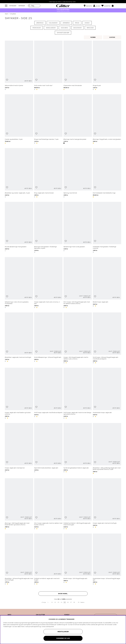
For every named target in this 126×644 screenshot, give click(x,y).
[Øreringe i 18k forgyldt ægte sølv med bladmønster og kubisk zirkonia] (19, 504)
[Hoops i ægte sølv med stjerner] (19, 449)
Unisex (87, 23)
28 (74, 602)
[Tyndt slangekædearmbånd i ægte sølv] (78, 449)
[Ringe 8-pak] (107, 66)
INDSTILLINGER (63, 632)
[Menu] (6, 6)
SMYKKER (22, 6)
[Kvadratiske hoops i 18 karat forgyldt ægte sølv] (107, 559)
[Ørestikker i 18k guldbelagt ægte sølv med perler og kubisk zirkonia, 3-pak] (107, 449)
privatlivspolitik (34, 627)
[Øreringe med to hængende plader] (78, 119)
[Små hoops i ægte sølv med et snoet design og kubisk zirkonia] (78, 393)
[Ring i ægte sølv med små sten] (48, 173)
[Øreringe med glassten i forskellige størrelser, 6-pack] (48, 228)
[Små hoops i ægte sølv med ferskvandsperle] (48, 393)
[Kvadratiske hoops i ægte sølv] (107, 393)
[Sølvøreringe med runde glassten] (78, 228)
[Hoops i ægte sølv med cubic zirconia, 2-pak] (48, 283)
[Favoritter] (107, 6)
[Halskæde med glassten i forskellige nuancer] (107, 228)
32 (79, 602)
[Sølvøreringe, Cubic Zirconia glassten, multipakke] (19, 283)
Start (6, 14)
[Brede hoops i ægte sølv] (107, 283)
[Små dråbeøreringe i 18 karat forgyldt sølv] (48, 338)
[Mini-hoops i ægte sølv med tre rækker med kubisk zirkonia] (48, 504)
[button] (97, 6)
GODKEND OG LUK (63, 638)
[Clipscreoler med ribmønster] (78, 66)
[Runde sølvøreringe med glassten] (19, 228)
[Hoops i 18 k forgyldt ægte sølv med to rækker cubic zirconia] (78, 338)
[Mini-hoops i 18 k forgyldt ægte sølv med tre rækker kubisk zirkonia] (78, 283)
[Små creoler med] (48, 66)
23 (58, 602)
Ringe (77, 23)
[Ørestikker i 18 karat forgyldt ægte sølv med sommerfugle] (19, 559)
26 (68, 602)
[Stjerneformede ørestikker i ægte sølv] (48, 449)
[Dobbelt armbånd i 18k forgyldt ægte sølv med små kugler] (78, 504)
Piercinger (37, 28)
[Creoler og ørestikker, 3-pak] (19, 119)
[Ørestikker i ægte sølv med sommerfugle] (19, 338)
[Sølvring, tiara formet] (78, 173)
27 (71, 602)
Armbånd (66, 23)
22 (55, 602)
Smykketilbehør (63, 33)
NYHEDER (13, 6)
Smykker (13, 14)
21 (52, 602)
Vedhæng (64, 28)
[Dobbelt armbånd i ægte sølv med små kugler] (48, 559)
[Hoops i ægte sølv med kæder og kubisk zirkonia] (19, 393)
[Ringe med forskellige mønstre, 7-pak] (48, 119)
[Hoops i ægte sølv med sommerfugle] (107, 504)
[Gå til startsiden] (63, 6)
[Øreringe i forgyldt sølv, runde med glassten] (107, 119)
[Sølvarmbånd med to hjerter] (19, 66)
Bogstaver (77, 28)
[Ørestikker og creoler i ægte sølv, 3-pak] (19, 173)
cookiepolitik (50, 627)
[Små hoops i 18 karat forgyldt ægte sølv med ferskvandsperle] (107, 338)
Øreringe (40, 23)
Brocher (90, 28)
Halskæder (53, 23)
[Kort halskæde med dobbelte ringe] (107, 173)
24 (62, 602)
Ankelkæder (51, 28)
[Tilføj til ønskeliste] (7, 80)
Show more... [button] (63, 594)
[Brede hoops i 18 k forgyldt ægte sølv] (78, 559)
